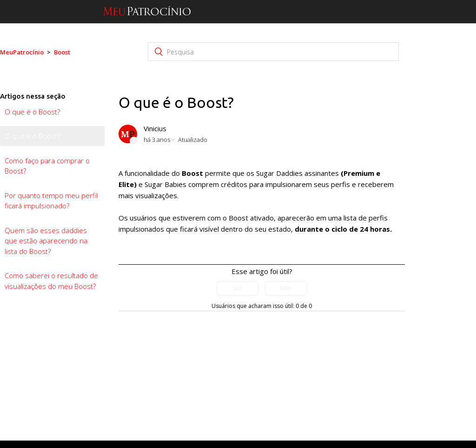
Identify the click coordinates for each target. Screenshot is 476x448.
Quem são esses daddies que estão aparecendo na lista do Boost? (46, 241)
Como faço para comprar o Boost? (47, 166)
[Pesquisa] (273, 52)
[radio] (238, 288)
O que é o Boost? (32, 112)
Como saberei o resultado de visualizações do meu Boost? (51, 281)
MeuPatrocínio (22, 52)
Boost (62, 52)
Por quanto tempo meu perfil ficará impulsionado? (51, 201)
